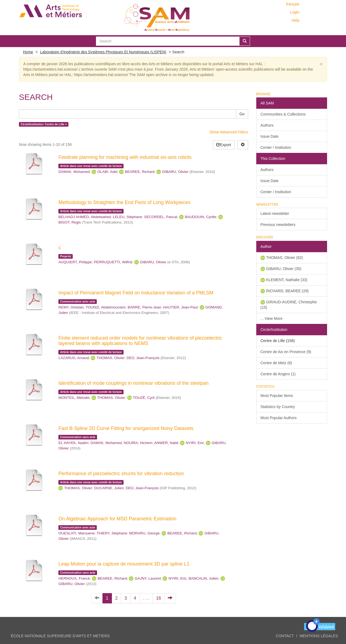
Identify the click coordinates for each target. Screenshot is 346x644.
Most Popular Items (277, 396)
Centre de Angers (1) (278, 374)
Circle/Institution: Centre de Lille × (44, 124)
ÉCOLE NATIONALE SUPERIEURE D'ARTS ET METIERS (60, 636)
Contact (285, 636)
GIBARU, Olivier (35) (284, 269)
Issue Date (270, 136)
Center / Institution (276, 147)
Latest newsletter (275, 213)
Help (296, 20)
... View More (272, 318)
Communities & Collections (283, 114)
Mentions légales (319, 636)
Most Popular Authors (279, 418)
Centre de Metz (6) (276, 363)
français (293, 4)
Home (28, 52)
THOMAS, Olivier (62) (285, 258)
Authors (267, 125)
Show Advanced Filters (229, 132)
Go (242, 114)
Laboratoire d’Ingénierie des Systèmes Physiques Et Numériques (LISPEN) (103, 52)
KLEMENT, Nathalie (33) (287, 280)
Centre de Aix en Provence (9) (286, 352)
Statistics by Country (278, 407)
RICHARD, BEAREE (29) (287, 291)
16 (159, 598)
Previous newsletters (278, 225)
